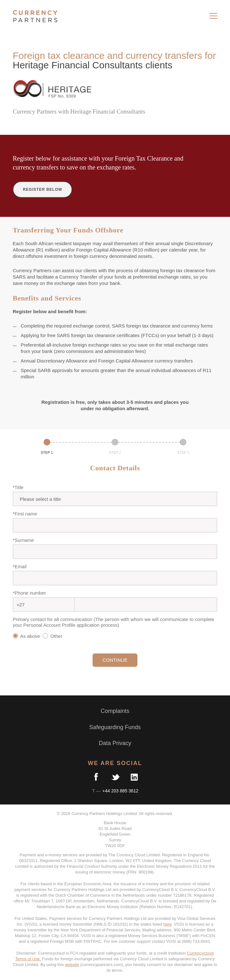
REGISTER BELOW (42, 190)
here (168, 924)
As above (27, 636)
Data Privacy (115, 743)
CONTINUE (115, 660)
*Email (20, 566)
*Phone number (29, 593)
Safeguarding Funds (115, 727)
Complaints (115, 711)
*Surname (23, 540)
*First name (25, 514)
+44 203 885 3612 (120, 791)
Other (54, 636)
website (72, 965)
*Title (18, 487)
